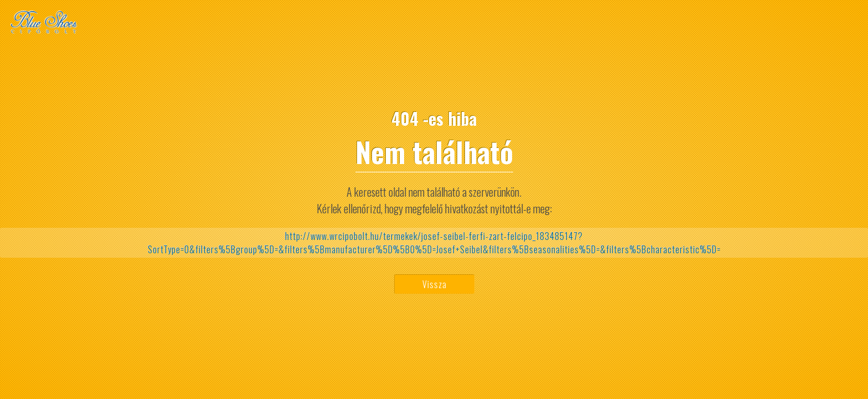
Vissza (435, 284)
